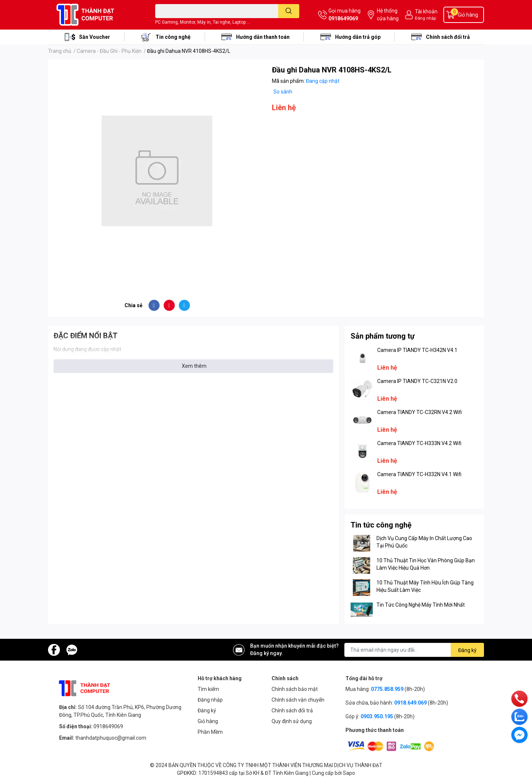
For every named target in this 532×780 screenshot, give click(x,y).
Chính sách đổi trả (448, 37)
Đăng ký (207, 711)
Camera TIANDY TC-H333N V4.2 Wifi (419, 443)
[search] (289, 11)
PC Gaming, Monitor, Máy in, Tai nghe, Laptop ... (203, 22)
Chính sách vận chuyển (298, 700)
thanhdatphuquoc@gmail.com (111, 738)
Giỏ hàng (208, 721)
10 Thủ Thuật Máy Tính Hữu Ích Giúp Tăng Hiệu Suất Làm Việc (425, 586)
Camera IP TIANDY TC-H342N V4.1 (417, 350)
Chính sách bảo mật (295, 689)
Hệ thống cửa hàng (388, 15)
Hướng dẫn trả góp (358, 37)
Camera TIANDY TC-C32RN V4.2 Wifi (420, 412)
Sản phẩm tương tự (383, 336)
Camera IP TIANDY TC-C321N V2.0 (417, 381)
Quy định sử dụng (292, 721)
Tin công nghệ (173, 37)
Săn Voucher (95, 37)
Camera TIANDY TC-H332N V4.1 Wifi (419, 474)
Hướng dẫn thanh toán (263, 37)
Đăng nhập (425, 18)
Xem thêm (194, 366)
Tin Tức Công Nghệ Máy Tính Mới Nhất (421, 605)
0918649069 (343, 18)
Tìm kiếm (208, 689)
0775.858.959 (387, 689)
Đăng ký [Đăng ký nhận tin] (467, 650)
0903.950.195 (377, 716)
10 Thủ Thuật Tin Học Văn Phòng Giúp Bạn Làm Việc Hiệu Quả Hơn (426, 564)
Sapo (349, 773)
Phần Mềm (210, 732)
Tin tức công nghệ (381, 525)
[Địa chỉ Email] (414, 650)
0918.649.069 (410, 703)
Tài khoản (426, 11)
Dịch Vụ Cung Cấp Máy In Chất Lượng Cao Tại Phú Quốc (424, 542)
